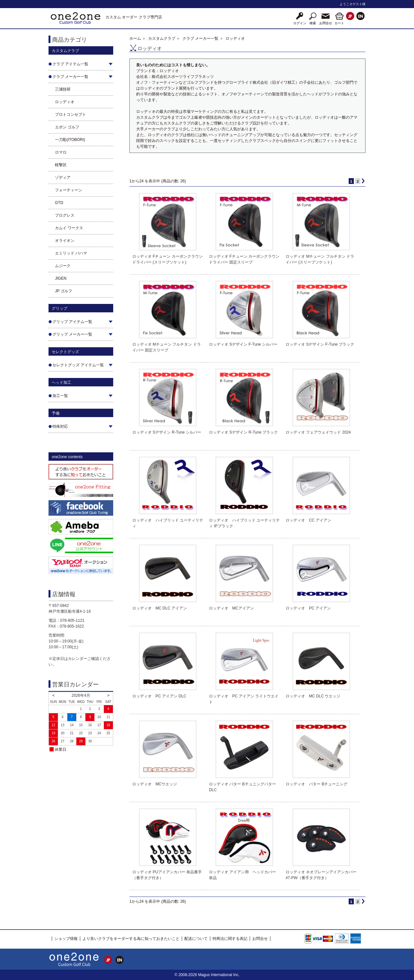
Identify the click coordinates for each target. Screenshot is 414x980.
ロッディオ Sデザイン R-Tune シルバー (167, 432)
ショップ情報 (66, 939)
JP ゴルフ (64, 291)
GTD (59, 203)
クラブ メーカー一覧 (200, 38)
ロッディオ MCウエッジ (155, 784)
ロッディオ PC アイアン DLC (159, 696)
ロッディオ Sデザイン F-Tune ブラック (320, 344)
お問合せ (260, 939)
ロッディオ (65, 102)
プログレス (65, 215)
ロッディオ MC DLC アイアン (160, 608)
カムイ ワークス (69, 228)
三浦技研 (63, 89)
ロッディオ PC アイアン (308, 608)
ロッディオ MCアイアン (231, 608)
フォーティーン (69, 190)
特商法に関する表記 (230, 939)
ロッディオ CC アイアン (308, 520)
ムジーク (63, 266)
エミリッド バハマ (71, 253)
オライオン (65, 241)
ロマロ (61, 152)
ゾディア (63, 178)
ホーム (135, 38)
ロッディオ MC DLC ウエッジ (313, 696)
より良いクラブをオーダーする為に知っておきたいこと (131, 939)
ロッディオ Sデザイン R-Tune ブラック (244, 432)
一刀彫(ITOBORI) (70, 140)
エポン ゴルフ (67, 127)
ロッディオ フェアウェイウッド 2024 (318, 432)
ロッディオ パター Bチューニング (316, 784)
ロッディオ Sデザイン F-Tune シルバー (243, 344)
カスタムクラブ (162, 38)
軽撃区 (61, 165)
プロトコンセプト (71, 114)
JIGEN (61, 278)
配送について (196, 939)
